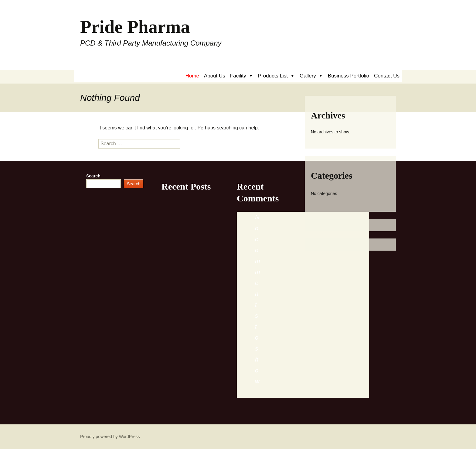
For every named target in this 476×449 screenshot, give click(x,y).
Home (192, 76)
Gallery (311, 76)
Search (93, 176)
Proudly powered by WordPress (110, 437)
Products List (276, 76)
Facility (242, 76)
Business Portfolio (348, 76)
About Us (215, 76)
